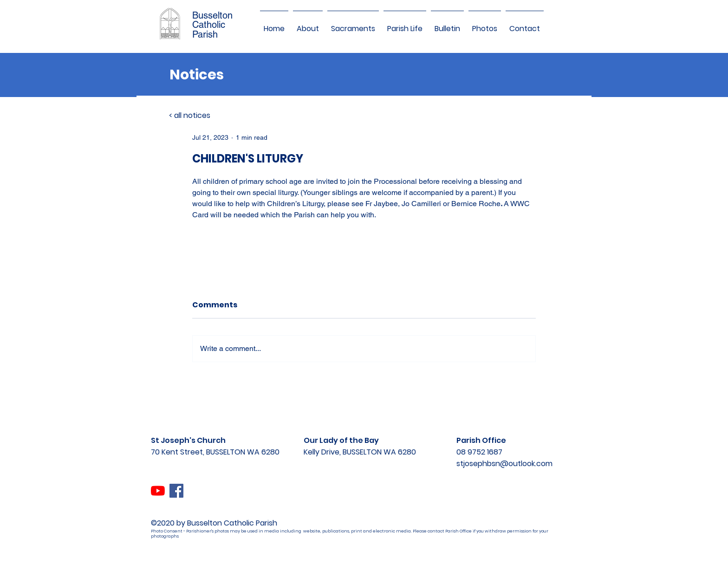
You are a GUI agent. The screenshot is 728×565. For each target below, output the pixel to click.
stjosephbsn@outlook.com (504, 464)
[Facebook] (176, 491)
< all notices (190, 115)
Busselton (212, 15)
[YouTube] (158, 491)
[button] (308, 25)
